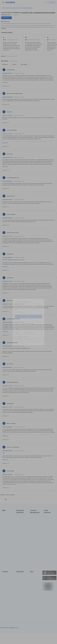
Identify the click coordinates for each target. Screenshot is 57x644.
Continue (28, 317)
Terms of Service (22, 342)
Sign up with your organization (22, 337)
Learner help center (28, 339)
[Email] (28, 312)
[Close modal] (42, 301)
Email (17, 309)
